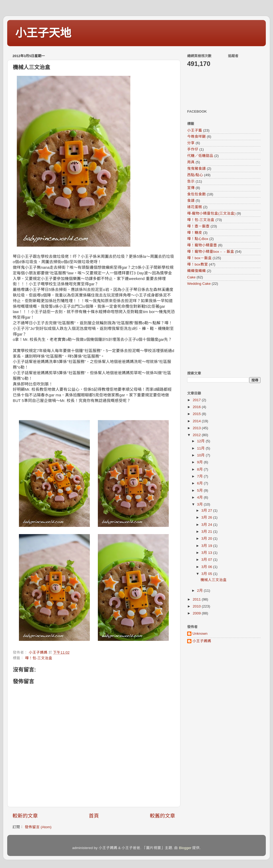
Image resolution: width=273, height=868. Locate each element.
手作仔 (193, 149)
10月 (201, 455)
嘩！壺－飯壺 (198, 226)
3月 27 (207, 510)
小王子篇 (195, 130)
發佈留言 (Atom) (38, 827)
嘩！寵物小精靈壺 (202, 245)
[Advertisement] (220, 328)
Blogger (185, 848)
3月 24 (207, 525)
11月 (201, 448)
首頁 (94, 816)
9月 (200, 462)
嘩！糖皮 (195, 233)
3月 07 (207, 560)
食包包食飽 (196, 194)
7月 (200, 476)
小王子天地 (43, 33)
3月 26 (207, 517)
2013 (197, 428)
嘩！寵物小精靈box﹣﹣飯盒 (211, 252)
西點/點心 (195, 175)
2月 (200, 591)
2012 (197, 435)
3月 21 (207, 532)
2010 (197, 606)
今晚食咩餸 (196, 137)
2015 (197, 414)
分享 (191, 143)
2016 (197, 407)
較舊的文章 (162, 816)
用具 (191, 162)
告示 (191, 181)
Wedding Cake (199, 284)
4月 (200, 497)
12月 (201, 441)
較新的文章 (25, 816)
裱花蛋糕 (195, 207)
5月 (200, 490)
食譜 (191, 201)
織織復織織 (196, 271)
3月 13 (207, 553)
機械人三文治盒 (214, 580)
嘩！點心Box (198, 239)
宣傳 (191, 188)
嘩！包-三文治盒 (39, 658)
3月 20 (207, 538)
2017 (197, 400)
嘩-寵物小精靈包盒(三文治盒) (211, 213)
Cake (191, 277)
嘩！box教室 (198, 264)
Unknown (200, 634)
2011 (197, 599)
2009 (197, 613)
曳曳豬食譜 (196, 169)
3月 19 (207, 546)
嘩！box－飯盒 (199, 258)
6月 (200, 483)
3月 (200, 504)
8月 (200, 469)
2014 (197, 421)
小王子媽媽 (202, 641)
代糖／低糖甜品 (200, 156)
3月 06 (207, 567)
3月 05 (207, 574)
